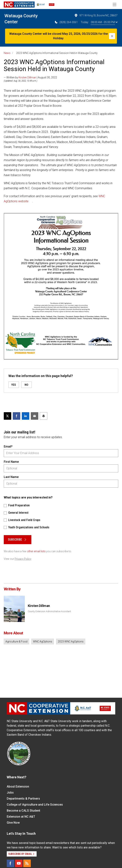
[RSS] (27, 863)
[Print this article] (44, 416)
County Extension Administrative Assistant (49, 611)
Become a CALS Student (23, 811)
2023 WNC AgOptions (71, 642)
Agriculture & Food (16, 642)
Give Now (13, 823)
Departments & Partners (23, 799)
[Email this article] (35, 416)
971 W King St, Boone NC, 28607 (96, 15)
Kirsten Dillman (27, 77)
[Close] (112, 36)
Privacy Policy (23, 559)
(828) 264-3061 (66, 22)
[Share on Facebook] (17, 416)
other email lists (36, 551)
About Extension (18, 787)
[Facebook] (11, 863)
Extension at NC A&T (21, 817)
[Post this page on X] (8, 416)
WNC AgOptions (43, 642)
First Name (11, 462)
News (7, 53)
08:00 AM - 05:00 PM (104, 22)
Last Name (11, 477)
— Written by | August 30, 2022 (30, 77)
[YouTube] (19, 863)
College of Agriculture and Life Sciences (35, 805)
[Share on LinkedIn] (26, 416)
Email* (8, 446)
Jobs (10, 793)
